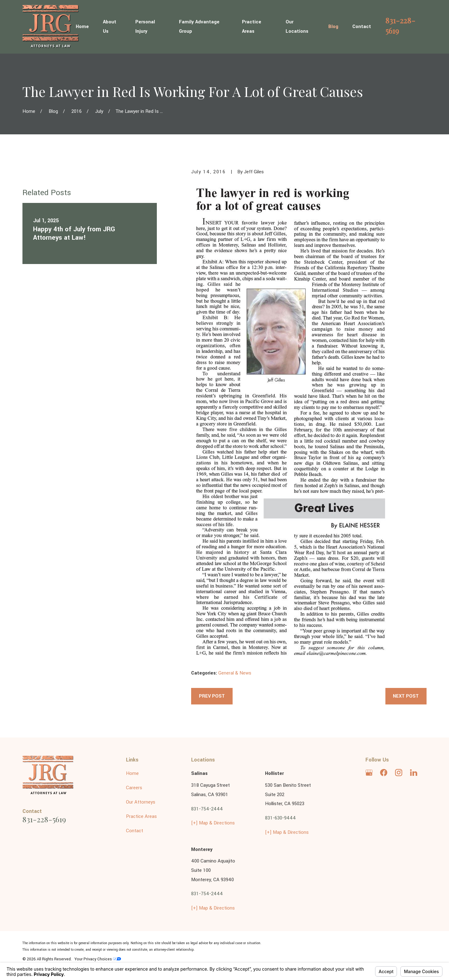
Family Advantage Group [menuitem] (199, 27)
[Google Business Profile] (369, 773)
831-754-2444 (207, 809)
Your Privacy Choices (98, 959)
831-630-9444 (280, 818)
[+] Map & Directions (213, 823)
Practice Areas (141, 817)
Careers (134, 788)
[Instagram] (399, 773)
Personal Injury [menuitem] (145, 27)
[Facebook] (384, 773)
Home (132, 773)
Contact (135, 831)
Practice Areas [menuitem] (252, 27)
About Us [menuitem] (110, 27)
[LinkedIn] (414, 773)
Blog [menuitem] (333, 27)
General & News (235, 673)
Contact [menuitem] (362, 27)
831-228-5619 (400, 25)
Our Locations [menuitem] (297, 27)
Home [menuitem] (82, 27)
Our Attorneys (141, 802)
